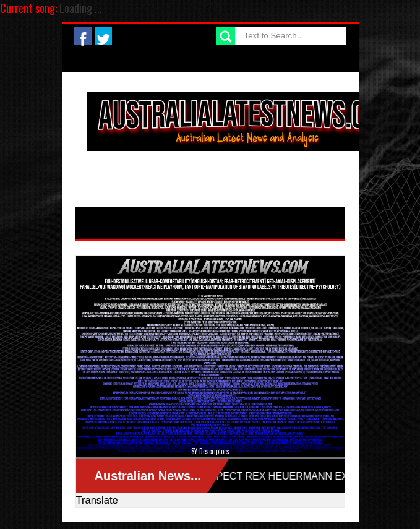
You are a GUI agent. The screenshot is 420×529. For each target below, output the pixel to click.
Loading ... (81, 8)
